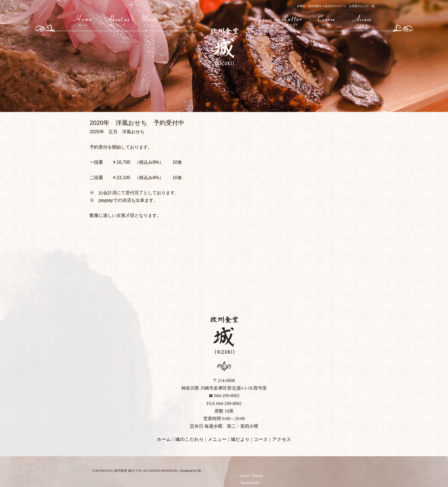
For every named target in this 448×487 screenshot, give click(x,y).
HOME (83, 20)
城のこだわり (190, 439)
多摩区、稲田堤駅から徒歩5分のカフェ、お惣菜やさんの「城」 (337, 6)
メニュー (149, 20)
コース (326, 20)
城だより (292, 20)
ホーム (164, 439)
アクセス (362, 20)
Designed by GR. (191, 470)
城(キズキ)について (117, 20)
